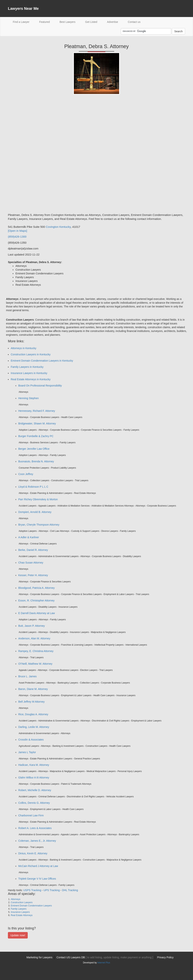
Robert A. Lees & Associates (35, 828)
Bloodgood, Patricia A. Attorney (36, 588)
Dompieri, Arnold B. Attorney (35, 512)
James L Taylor (27, 752)
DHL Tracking (70, 890)
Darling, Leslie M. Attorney (34, 727)
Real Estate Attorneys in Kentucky (31, 379)
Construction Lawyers (22, 902)
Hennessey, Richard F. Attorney (37, 411)
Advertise (113, 22)
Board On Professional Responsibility (40, 386)
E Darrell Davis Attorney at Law (37, 613)
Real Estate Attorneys (22, 915)
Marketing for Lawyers (39, 957)
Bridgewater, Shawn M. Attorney (37, 423)
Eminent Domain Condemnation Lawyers (31, 906)
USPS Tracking (32, 890)
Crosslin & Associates (31, 740)
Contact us (134, 22)
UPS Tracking (52, 890)
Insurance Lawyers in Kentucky (29, 373)
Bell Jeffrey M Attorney (31, 702)
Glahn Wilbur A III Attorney (34, 778)
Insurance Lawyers (20, 912)
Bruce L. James (27, 676)
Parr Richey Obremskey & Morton (38, 499)
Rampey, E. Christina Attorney (36, 651)
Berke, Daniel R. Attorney (33, 550)
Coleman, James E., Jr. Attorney (37, 841)
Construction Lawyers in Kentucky (31, 354)
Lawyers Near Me (23, 8)
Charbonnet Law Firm (31, 815)
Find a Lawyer (24, 22)
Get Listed (91, 22)
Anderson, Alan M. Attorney (34, 638)
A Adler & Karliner (29, 537)
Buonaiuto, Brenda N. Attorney (36, 461)
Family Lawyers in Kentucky (27, 367)
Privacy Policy (165, 957)
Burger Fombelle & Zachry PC (36, 436)
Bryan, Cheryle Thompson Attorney (39, 525)
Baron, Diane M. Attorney (33, 689)
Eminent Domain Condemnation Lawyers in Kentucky (42, 361)
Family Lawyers (19, 909)
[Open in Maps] (18, 231)
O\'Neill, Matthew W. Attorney (35, 664)
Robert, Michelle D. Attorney (35, 790)
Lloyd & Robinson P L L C (33, 487)
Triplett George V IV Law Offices (37, 879)
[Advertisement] (23, 155)
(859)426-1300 (17, 237)
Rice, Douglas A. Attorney (33, 714)
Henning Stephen (28, 398)
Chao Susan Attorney (31, 563)
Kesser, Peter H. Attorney (33, 575)
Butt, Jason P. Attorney (32, 626)
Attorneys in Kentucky (23, 348)
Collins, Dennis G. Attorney (34, 803)
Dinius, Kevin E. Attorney (33, 853)
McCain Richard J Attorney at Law (38, 866)
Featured (44, 22)
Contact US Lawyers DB (105, 957)
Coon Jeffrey (26, 474)
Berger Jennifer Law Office (34, 449)
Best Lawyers (67, 22)
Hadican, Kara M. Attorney (34, 765)
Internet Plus (104, 963)
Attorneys (16, 899)
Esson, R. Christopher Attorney (36, 600)
